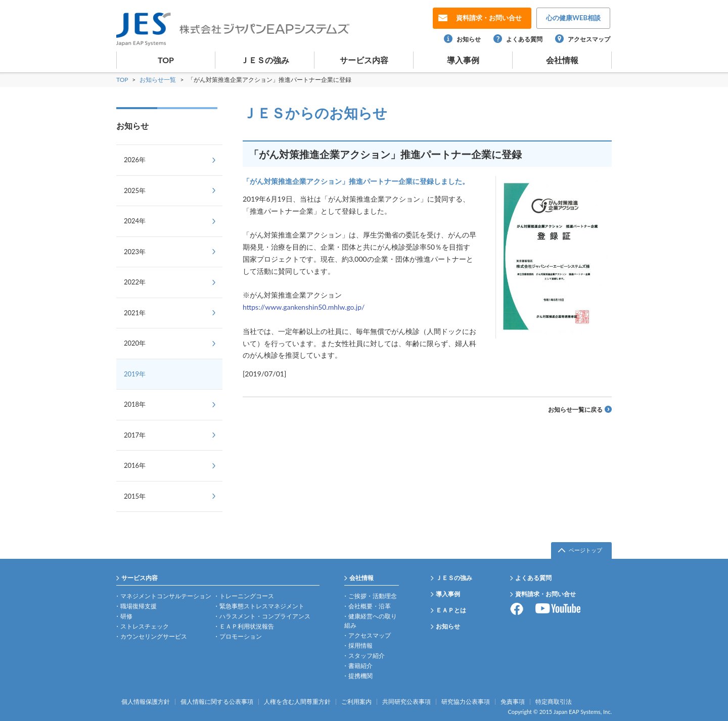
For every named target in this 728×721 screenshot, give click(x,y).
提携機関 (360, 676)
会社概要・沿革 (370, 606)
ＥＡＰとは (451, 610)
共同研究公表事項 (406, 702)
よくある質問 (524, 39)
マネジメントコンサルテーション (166, 596)
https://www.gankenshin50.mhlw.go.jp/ (304, 307)
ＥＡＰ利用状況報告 (247, 626)
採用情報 (360, 645)
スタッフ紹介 (367, 656)
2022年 (135, 282)
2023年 (135, 252)
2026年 (135, 160)
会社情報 (562, 60)
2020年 (135, 343)
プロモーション (241, 636)
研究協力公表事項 (466, 702)
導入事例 (463, 60)
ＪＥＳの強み (265, 60)
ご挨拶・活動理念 (373, 596)
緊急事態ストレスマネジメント (262, 606)
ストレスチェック (145, 626)
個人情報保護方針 (146, 702)
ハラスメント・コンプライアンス (265, 616)
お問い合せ (489, 18)
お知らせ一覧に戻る (575, 410)
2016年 (135, 465)
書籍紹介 (360, 666)
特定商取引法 (554, 702)
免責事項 (513, 702)
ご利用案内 (356, 702)
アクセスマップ (589, 39)
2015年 (135, 496)
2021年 (135, 313)
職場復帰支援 (139, 606)
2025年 (135, 190)
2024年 (135, 221)
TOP (166, 60)
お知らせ (469, 39)
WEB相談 (573, 18)
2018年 (135, 404)
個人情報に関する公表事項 (217, 702)
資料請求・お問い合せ (545, 594)
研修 (126, 616)
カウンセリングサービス (154, 636)
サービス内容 (364, 60)
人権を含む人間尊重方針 (297, 702)
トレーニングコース (247, 596)
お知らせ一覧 (158, 80)
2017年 (135, 435)
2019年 (135, 374)
